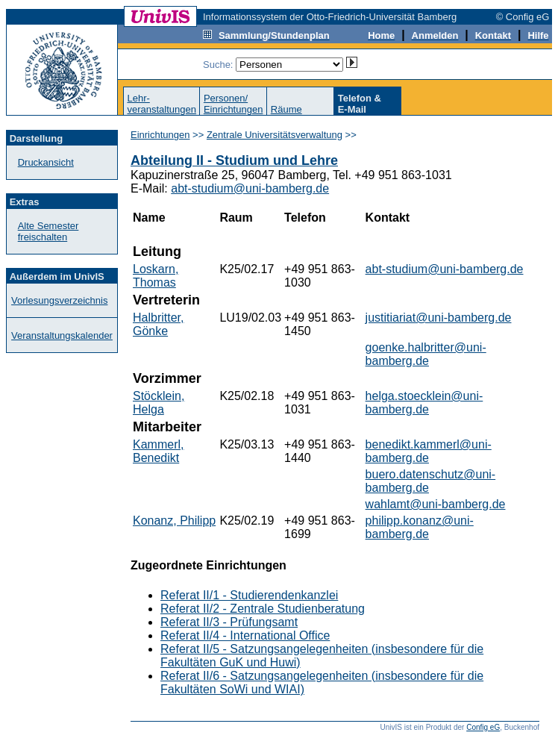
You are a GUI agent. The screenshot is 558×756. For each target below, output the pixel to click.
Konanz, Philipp (174, 521)
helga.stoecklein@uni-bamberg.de (424, 403)
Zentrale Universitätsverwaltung (275, 135)
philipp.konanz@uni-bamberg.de (420, 527)
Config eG (483, 727)
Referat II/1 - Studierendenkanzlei (249, 595)
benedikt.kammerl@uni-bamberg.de (429, 451)
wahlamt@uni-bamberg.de (436, 504)
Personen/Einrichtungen (233, 104)
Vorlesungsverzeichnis (59, 300)
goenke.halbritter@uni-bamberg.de (426, 354)
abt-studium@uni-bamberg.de (250, 188)
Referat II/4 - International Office (245, 635)
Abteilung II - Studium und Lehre (234, 160)
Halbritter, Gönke (158, 324)
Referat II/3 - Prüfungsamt (229, 622)
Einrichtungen (160, 135)
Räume (286, 109)
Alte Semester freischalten (48, 231)
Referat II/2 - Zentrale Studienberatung (263, 609)
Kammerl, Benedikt (158, 451)
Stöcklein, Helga (159, 403)
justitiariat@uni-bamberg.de (439, 318)
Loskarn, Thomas (156, 276)
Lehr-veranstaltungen (162, 104)
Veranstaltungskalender (62, 335)
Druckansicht (46, 162)
